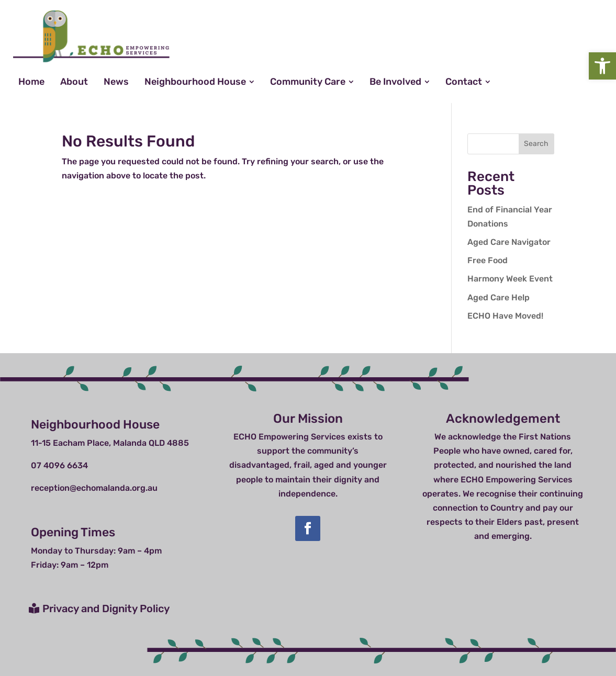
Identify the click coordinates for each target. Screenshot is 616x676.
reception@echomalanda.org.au (94, 488)
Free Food (488, 260)
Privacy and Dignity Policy (106, 609)
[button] (602, 66)
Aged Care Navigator (509, 242)
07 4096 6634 (59, 465)
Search (536, 144)
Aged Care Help (499, 297)
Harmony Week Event (510, 279)
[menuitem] (31, 82)
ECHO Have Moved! (505, 316)
